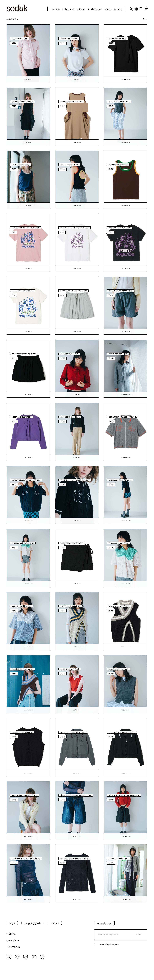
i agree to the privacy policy (109, 944)
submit (139, 935)
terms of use (13, 940)
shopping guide (33, 923)
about (108, 9)
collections (68, 9)
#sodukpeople (95, 9)
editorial (81, 9)
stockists (118, 9)
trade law (11, 934)
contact (55, 923)
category (55, 9)
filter (144, 19)
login (12, 923)
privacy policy (13, 947)
